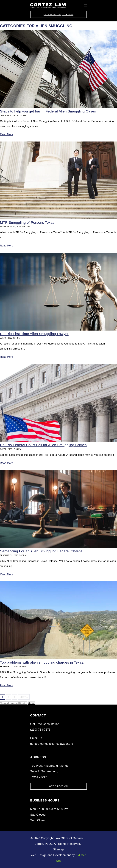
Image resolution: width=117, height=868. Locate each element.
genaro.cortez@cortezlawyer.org (52, 744)
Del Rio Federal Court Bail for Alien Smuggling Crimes (43, 445)
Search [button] (32, 703)
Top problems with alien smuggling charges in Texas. (42, 662)
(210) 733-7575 (58, 15)
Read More (7, 134)
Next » (24, 697)
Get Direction (59, 786)
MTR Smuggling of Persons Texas (27, 223)
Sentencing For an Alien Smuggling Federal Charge (41, 551)
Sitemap (58, 849)
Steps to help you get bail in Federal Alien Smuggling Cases (48, 111)
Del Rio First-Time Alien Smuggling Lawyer (34, 334)
